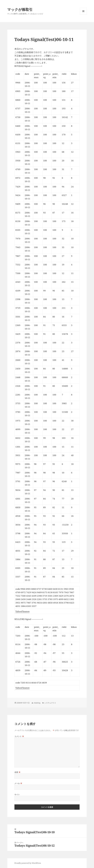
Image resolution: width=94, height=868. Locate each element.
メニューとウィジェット (83, 15)
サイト (17, 794)
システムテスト (50, 703)
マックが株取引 (20, 9)
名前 (17, 772)
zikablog (37, 703)
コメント (19, 736)
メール (18, 783)
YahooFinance (22, 611)
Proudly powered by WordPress (28, 863)
